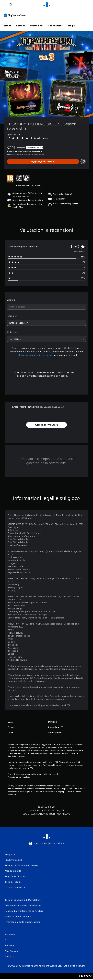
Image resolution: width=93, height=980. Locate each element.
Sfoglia (72, 26)
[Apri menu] (4, 5)
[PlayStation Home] (46, 5)
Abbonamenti (55, 26)
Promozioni (37, 26)
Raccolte (21, 26)
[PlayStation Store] (15, 15)
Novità (8, 26)
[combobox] (46, 307)
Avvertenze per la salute (19, 777)
